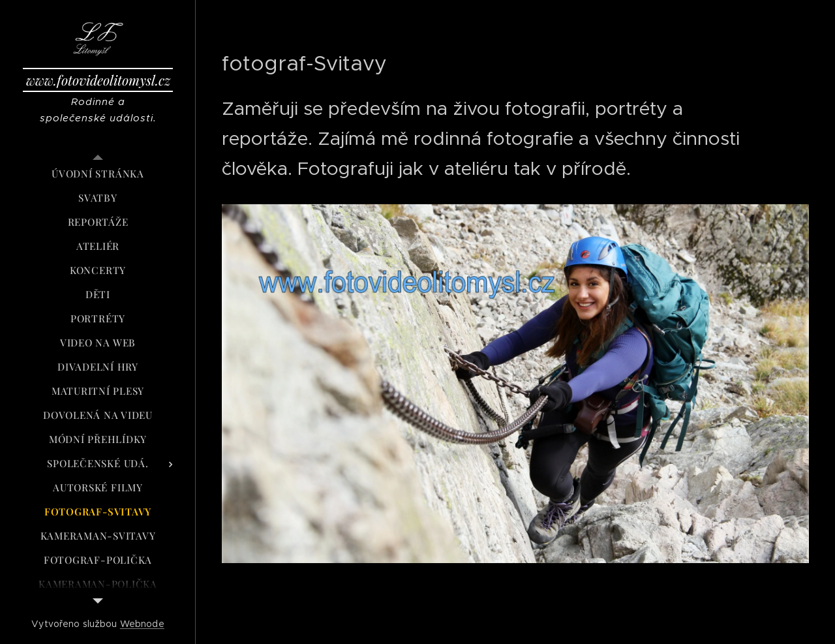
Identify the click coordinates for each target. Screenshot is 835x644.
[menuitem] (98, 174)
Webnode (142, 624)
